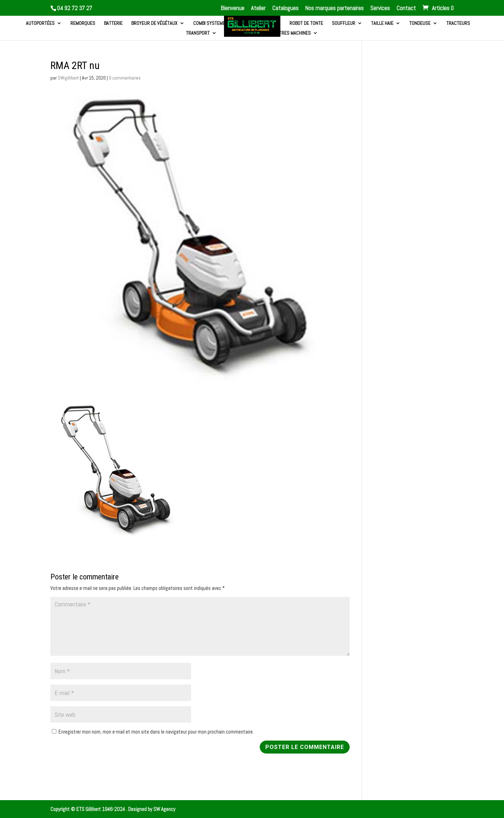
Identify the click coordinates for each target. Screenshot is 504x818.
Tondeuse (420, 23)
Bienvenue (233, 9)
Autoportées (40, 23)
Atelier (258, 9)
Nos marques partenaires (334, 9)
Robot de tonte (306, 23)
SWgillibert (68, 78)
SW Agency (164, 809)
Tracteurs (458, 23)
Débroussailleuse (254, 23)
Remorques (83, 23)
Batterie (113, 23)
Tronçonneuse (242, 33)
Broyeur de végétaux (154, 23)
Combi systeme (209, 23)
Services (380, 9)
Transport (198, 33)
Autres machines (292, 33)
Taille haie (382, 23)
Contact (406, 9)
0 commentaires (125, 78)
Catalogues (285, 9)
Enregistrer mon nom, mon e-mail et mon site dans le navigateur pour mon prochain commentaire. (156, 732)
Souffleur (344, 23)
